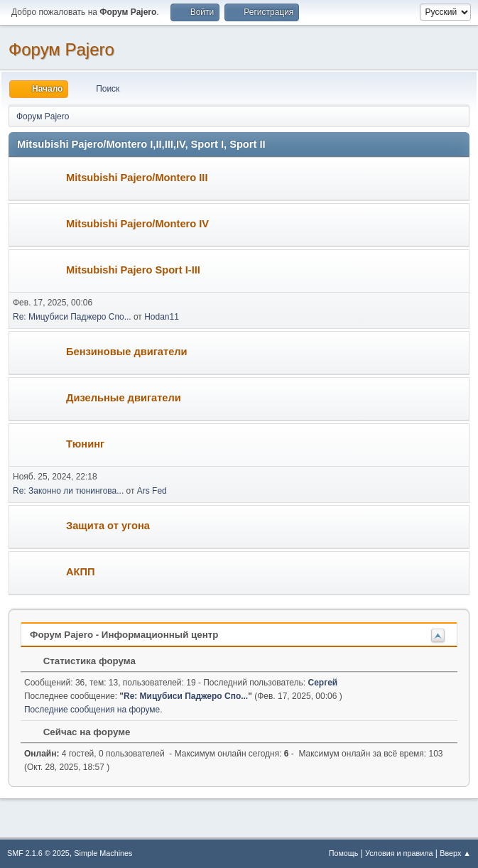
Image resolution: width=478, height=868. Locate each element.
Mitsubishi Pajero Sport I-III (133, 270)
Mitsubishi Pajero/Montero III (137, 178)
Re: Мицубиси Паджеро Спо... (72, 317)
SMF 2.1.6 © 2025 (38, 853)
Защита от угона (108, 526)
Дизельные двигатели (124, 398)
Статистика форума (82, 661)
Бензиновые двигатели (127, 352)
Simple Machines (103, 853)
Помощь (344, 853)
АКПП (81, 572)
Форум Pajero (61, 49)
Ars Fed (152, 491)
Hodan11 (162, 317)
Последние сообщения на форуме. (93, 710)
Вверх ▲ (455, 853)
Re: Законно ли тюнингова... (68, 491)
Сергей (323, 683)
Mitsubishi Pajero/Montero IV (137, 224)
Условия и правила (399, 853)
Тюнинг (85, 444)
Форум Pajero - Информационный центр (124, 635)
